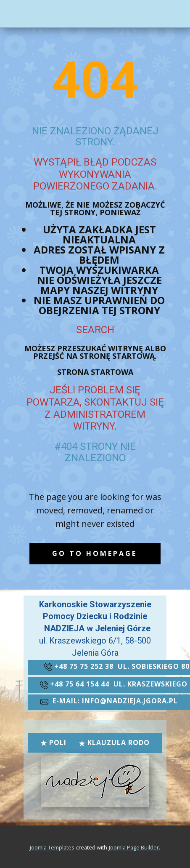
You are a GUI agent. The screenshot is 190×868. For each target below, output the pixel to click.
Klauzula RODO (114, 743)
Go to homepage (95, 553)
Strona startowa (95, 372)
